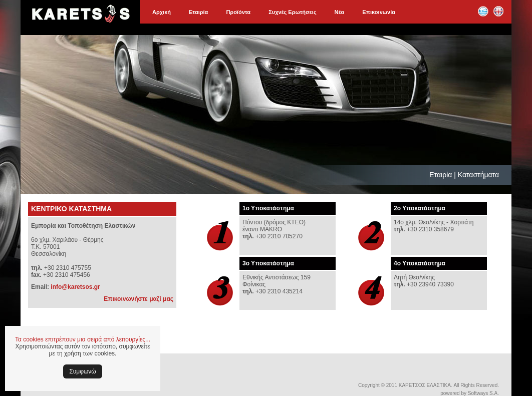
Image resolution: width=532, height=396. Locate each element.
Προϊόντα (238, 12)
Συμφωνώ (82, 371)
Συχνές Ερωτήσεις (292, 12)
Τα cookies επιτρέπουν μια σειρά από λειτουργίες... (83, 339)
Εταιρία (198, 12)
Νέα (340, 12)
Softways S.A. (483, 393)
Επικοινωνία (379, 12)
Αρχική (162, 12)
